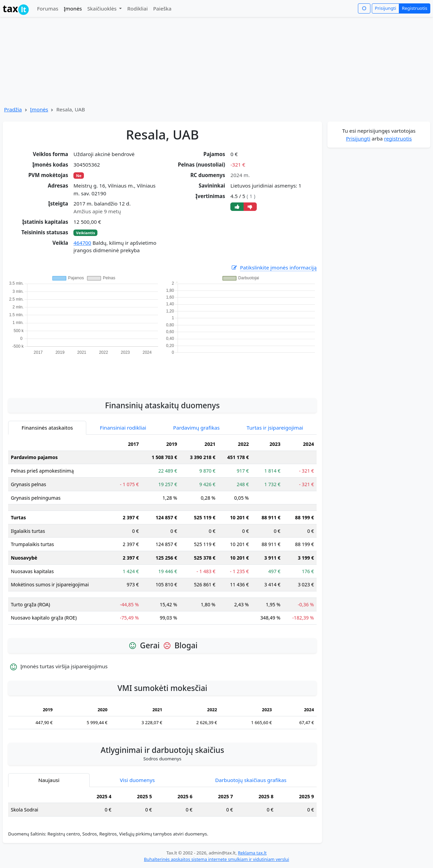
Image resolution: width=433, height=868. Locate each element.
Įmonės (73, 8)
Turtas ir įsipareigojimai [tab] (275, 428)
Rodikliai (137, 8)
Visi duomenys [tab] (137, 780)
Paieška (162, 8)
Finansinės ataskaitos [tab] (47, 428)
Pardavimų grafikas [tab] (197, 428)
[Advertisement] (162, 373)
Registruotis (415, 8)
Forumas (48, 8)
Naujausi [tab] (49, 780)
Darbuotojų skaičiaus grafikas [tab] (251, 780)
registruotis (398, 138)
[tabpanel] (162, 534)
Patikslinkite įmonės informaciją (274, 268)
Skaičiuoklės (103, 8)
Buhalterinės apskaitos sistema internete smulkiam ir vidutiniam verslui (216, 859)
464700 (82, 243)
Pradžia (13, 109)
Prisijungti (385, 8)
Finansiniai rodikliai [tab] (123, 428)
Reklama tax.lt (252, 853)
